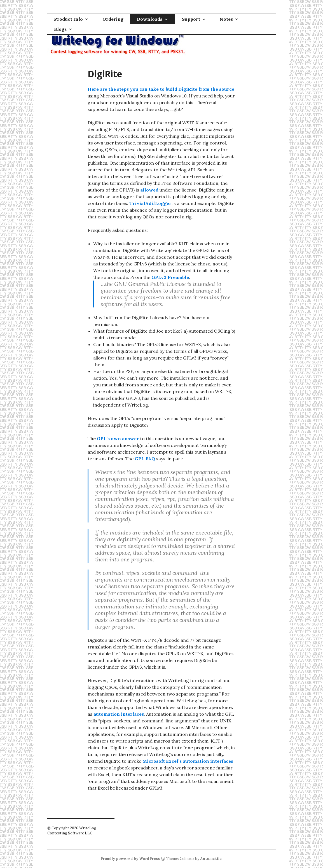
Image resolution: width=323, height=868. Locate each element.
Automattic (211, 859)
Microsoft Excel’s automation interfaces (188, 761)
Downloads (150, 19)
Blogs (60, 29)
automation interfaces (119, 714)
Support (191, 19)
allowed (149, 190)
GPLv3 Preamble (170, 277)
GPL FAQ (145, 459)
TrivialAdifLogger (150, 203)
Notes (226, 19)
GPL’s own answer (118, 438)
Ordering (113, 19)
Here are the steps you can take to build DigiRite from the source (161, 89)
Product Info (68, 19)
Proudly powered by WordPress (130, 859)
